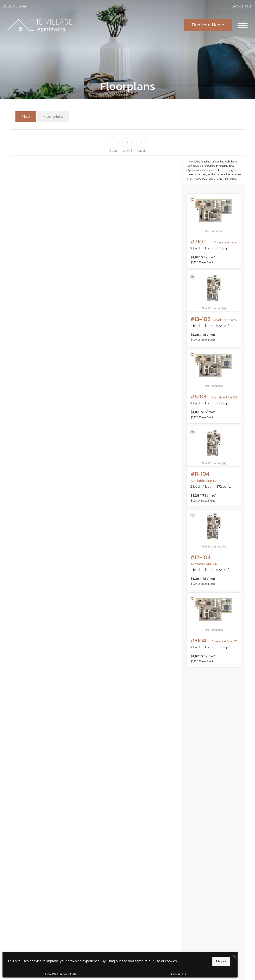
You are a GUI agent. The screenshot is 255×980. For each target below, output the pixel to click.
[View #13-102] (214, 309)
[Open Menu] (243, 25)
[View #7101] (214, 231)
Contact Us (133, 974)
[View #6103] (214, 386)
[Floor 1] (114, 142)
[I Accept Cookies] (173, 956)
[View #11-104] (214, 466)
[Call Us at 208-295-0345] (15, 6)
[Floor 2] (127, 142)
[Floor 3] (141, 142)
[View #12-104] (214, 550)
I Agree (160, 960)
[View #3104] (214, 630)
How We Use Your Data (46, 974)
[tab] (26, 117)
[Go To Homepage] (40, 25)
